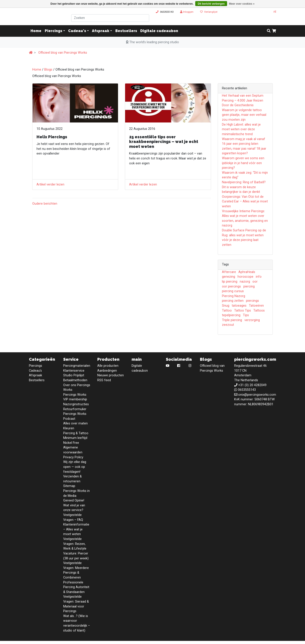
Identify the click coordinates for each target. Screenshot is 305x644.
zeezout (228, 325)
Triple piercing (232, 320)
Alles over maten (75, 423)
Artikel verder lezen (50, 184)
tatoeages (239, 306)
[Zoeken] (110, 18)
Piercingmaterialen (77, 366)
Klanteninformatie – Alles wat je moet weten (76, 529)
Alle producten (108, 366)
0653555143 (167, 12)
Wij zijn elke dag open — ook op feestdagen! (75, 467)
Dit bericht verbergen (211, 4)
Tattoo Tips (243, 311)
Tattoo (227, 311)
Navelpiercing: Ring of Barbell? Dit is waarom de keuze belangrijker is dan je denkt (244, 187)
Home (37, 70)
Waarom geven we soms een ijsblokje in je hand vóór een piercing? (243, 163)
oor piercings (231, 286)
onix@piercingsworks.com (257, 395)
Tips (246, 315)
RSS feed (104, 380)
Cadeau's (77, 31)
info (259, 277)
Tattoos (259, 311)
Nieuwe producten (111, 375)
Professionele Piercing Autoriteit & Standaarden (76, 587)
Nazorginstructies (76, 404)
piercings (252, 301)
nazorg (245, 282)
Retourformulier (75, 409)
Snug (226, 306)
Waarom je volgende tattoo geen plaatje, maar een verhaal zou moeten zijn (244, 115)
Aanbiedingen (107, 371)
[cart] (274, 31)
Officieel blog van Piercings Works (63, 53)
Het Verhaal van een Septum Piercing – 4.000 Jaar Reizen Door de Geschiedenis (243, 100)
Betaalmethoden (75, 380)
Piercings (54, 31)
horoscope (245, 277)
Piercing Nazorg (234, 296)
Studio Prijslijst (74, 375)
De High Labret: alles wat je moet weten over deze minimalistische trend (241, 129)
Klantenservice (74, 371)
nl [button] (275, 12)
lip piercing (230, 282)
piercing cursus (233, 291)
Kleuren (69, 428)
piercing (249, 286)
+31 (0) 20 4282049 (252, 385)
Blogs (48, 70)
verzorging (252, 320)
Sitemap (69, 486)
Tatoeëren (256, 306)
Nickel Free (71, 443)
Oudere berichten (45, 204)
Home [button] (36, 31)
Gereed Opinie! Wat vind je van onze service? (74, 505)
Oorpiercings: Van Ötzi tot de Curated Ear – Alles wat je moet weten (245, 202)
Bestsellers (126, 31)
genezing (229, 277)
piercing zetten (233, 301)
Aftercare (229, 272)
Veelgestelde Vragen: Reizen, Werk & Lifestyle (75, 544)
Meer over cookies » (242, 4)
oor (255, 282)
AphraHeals (247, 272)
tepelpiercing (231, 315)
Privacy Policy (73, 457)
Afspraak (101, 31)
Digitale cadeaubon (159, 31)
